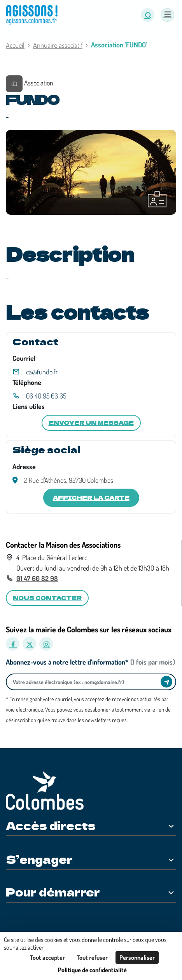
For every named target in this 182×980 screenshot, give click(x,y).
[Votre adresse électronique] (85, 682)
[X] (29, 644)
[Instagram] (46, 644)
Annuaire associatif (58, 45)
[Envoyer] (166, 682)
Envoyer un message (91, 423)
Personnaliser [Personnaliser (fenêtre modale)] (137, 957)
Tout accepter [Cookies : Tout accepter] (47, 957)
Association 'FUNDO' (119, 45)
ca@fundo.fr (42, 372)
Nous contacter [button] (47, 598)
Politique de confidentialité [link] (92, 970)
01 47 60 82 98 (37, 578)
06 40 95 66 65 (46, 396)
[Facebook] (13, 644)
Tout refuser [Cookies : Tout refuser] (92, 957)
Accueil (15, 45)
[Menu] (167, 15)
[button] (148, 15)
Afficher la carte (91, 498)
